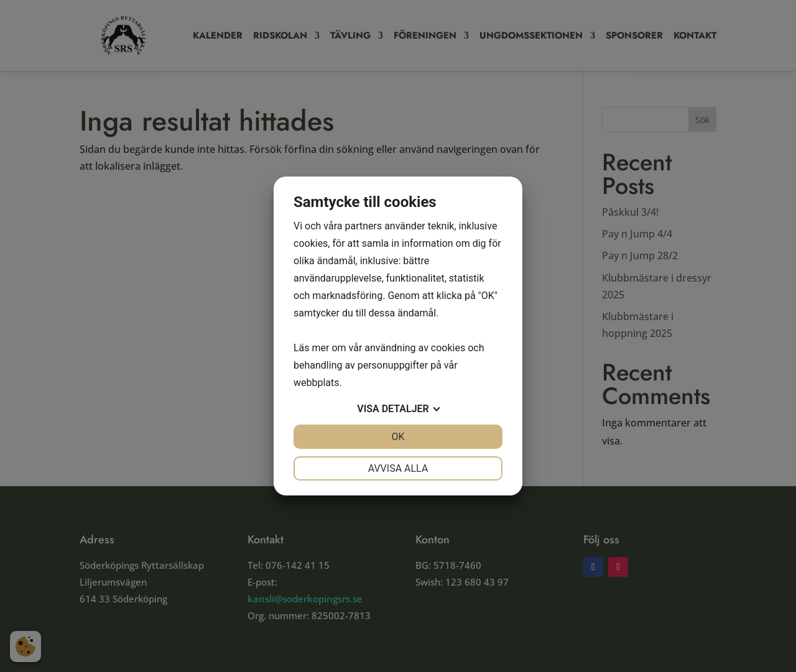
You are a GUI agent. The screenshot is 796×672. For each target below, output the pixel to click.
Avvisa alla (398, 468)
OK (398, 437)
